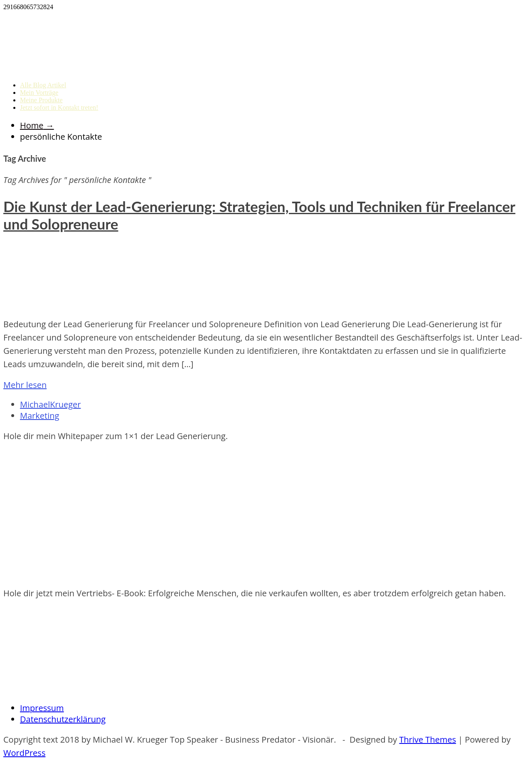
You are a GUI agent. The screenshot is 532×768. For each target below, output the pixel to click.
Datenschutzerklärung (63, 719)
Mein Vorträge (39, 93)
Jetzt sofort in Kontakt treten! (59, 107)
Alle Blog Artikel (43, 85)
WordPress (24, 753)
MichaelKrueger (50, 404)
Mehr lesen (25, 385)
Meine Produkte (41, 100)
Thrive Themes (427, 740)
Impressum (42, 708)
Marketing (39, 416)
